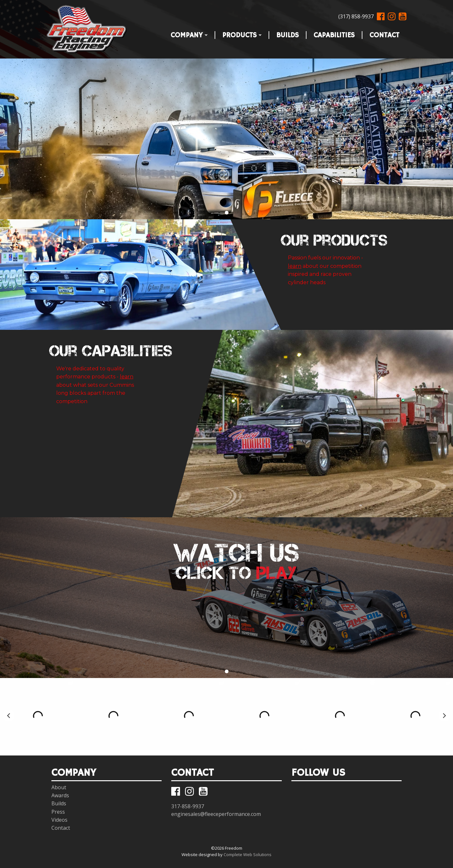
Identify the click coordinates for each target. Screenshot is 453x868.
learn (295, 266)
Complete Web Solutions (248, 854)
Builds (288, 34)
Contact (384, 34)
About (59, 787)
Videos (59, 820)
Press (58, 812)
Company (186, 34)
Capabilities (334, 34)
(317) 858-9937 (356, 16)
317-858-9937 (188, 806)
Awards (60, 795)
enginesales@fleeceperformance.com (216, 814)
